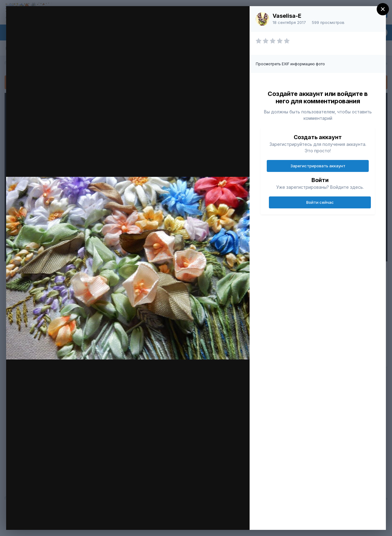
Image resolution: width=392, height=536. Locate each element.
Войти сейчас (320, 202)
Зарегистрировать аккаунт (318, 166)
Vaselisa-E (287, 16)
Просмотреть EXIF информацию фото (290, 64)
